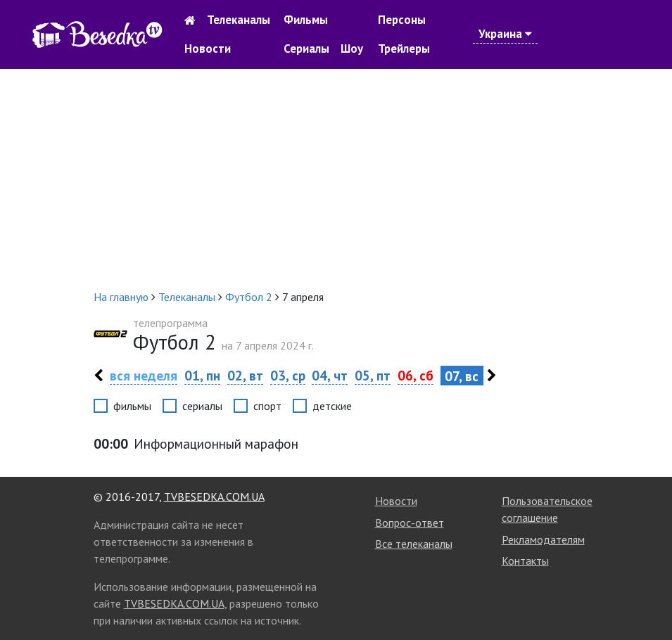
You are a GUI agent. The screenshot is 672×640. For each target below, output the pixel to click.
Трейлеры (404, 49)
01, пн (202, 375)
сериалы (202, 406)
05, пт (373, 375)
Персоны (402, 20)
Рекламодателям (543, 539)
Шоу (352, 49)
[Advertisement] (336, 179)
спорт (267, 406)
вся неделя (144, 375)
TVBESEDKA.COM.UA (214, 497)
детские (332, 406)
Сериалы (306, 49)
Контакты (525, 561)
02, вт (245, 375)
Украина (505, 34)
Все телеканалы (414, 544)
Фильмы (306, 20)
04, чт (330, 375)
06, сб (416, 375)
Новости (208, 49)
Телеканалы (239, 20)
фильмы (132, 406)
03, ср (288, 375)
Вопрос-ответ (410, 523)
